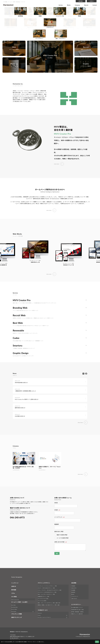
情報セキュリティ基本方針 (77, 614)
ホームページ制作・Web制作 (19, 602)
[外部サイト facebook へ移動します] (86, 374)
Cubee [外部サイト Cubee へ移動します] (39, 615)
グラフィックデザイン (44, 583)
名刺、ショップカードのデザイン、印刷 (46, 594)
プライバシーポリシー (32, 642)
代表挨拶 (73, 586)
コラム (13, 593)
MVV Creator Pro (15, 600)
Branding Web (14, 607)
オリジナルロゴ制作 (42, 601)
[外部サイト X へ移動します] (84, 374)
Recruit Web (14, 609)
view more (57, 164)
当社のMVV (74, 588)
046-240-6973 (17, 517)
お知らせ (14, 586)
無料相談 (81, 1)
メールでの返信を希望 (62, 538)
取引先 (73, 594)
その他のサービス (43, 610)
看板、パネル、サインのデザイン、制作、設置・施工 (49, 603)
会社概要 (73, 590)
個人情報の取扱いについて (77, 608)
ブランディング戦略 (17, 614)
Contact (95, 5)
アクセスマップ (75, 597)
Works (69, 5)
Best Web (14, 605)
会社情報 (74, 583)
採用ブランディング (17, 617)
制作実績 (14, 590)
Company (77, 5)
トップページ (15, 583)
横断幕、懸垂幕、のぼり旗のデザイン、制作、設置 (49, 605)
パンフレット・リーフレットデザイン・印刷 (47, 586)
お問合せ (92, 1)
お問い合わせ (74, 599)
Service (61, 5)
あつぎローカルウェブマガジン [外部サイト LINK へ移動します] (44, 617)
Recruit (86, 5)
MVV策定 (14, 597)
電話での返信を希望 (61, 535)
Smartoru (40, 613)
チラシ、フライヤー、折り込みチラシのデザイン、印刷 (50, 590)
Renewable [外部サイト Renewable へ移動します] (14, 612)
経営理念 (73, 592)
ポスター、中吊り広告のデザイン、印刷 (46, 588)
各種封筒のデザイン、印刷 (43, 597)
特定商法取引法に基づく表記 (78, 610)
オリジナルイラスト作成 (43, 599)
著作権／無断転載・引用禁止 (78, 612)
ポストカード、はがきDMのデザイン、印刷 (47, 592)
